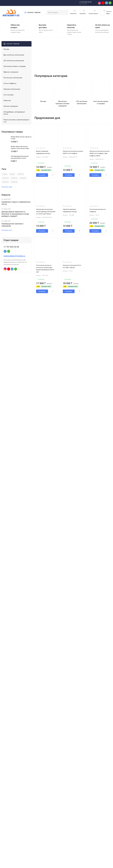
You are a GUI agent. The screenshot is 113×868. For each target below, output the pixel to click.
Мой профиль (65, 843)
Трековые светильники (40, 840)
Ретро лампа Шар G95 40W (105, 581)
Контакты (63, 821)
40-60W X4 (5, 185)
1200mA (5, 177)
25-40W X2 (20, 177)
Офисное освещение (39, 830)
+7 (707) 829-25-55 (85, 2)
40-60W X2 (23, 181)
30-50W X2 (14, 181)
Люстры (35, 817)
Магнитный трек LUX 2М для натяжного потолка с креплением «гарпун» (82, 582)
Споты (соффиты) (38, 837)
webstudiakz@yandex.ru (14, 259)
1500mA (12, 177)
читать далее (41, 618)
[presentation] (37, 60)
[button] (59, 76)
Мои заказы (64, 847)
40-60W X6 (14, 185)
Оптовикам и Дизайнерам (69, 834)
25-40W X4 (5, 181)
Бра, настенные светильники (42, 821)
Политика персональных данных (11, 839)
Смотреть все (7, 233)
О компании (64, 817)
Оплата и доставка (66, 827)
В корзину (42, 188)
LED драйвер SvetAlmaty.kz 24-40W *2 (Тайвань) (55, 581)
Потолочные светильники (41, 834)
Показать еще (8, 190)
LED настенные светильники (42, 824)
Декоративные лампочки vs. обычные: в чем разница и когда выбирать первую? (15, 217)
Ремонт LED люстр (66, 830)
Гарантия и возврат (66, 824)
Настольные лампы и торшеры (43, 827)
